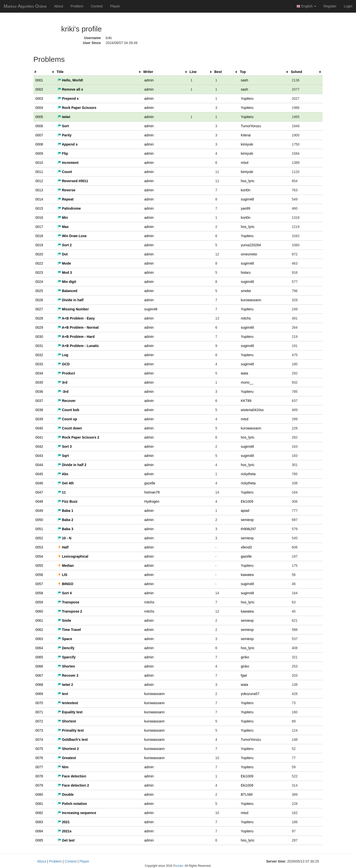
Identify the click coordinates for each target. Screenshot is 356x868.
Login (348, 6)
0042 (39, 446)
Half (63, 547)
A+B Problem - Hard (76, 337)
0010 (39, 163)
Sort (63, 126)
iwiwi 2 (65, 685)
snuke (179, 866)
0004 (39, 108)
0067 (39, 675)
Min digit (67, 282)
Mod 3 (65, 273)
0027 (39, 309)
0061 (39, 620)
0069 (39, 694)
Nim (63, 767)
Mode (64, 263)
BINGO (66, 584)
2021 (64, 822)
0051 (39, 529)
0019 (39, 245)
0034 (39, 373)
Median (66, 566)
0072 (39, 721)
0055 (39, 566)
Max (63, 227)
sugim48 (247, 199)
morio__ (247, 382)
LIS (63, 575)
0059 (39, 602)
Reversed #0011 (73, 181)
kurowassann (251, 300)
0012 (39, 181)
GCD (64, 364)
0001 (39, 80)
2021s (65, 831)
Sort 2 (65, 245)
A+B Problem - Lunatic (78, 346)
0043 (39, 456)
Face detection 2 (73, 785)
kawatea (247, 575)
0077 (39, 767)
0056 (39, 575)
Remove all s (70, 89)
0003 (39, 99)
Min (63, 218)
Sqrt (63, 456)
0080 (39, 794)
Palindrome (69, 208)
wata (245, 373)
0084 (39, 831)
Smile (64, 620)
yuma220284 (251, 245)
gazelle (150, 483)
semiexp (247, 520)
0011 (39, 172)
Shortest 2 (68, 749)
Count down (70, 428)
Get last (66, 840)
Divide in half (71, 300)
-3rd (63, 392)
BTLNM (247, 794)
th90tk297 (248, 529)
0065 (39, 657)
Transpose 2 (70, 611)
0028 (39, 318)
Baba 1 (66, 511)
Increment (68, 163)
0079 (39, 785)
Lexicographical (73, 556)
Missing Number (73, 309)
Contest (97, 6)
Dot (63, 254)
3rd (63, 382)
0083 (39, 822)
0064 (39, 648)
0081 (39, 804)
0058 (39, 593)
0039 (39, 419)
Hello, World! (70, 80)
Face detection (72, 776)
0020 (39, 254)
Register (330, 6)
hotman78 (152, 492)
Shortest (67, 721)
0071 (39, 712)
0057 (39, 584)
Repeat (66, 199)
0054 (39, 556)
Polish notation (72, 804)
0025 (39, 291)
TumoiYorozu (251, 126)
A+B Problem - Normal (78, 327)
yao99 (245, 208)
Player (115, 6)
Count (65, 172)
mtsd (245, 163)
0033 (39, 364)
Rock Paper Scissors (77, 108)
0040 (39, 428)
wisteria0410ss (252, 410)
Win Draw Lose (72, 236)
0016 (39, 218)
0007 (39, 135)
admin (149, 80)
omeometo (249, 254)
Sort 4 (65, 593)
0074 (39, 740)
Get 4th (66, 483)
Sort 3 (65, 446)
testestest (68, 703)
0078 (39, 776)
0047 (39, 492)
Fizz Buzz (68, 501)
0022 (39, 263)
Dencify (66, 648)
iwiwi (64, 117)
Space (65, 639)
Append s (68, 144)
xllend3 (246, 547)
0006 (39, 126)
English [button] (306, 6)
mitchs (246, 318)
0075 (39, 749)
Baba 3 (66, 529)
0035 (39, 382)
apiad (245, 511)
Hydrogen (152, 501)
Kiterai (246, 135)
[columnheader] (44, 72)
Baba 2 (66, 520)
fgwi (244, 675)
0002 (39, 89)
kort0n (246, 190)
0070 (39, 703)
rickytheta (248, 474)
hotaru (246, 273)
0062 (39, 630)
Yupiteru (247, 99)
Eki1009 (247, 501)
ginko (245, 657)
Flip (63, 153)
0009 (39, 153)
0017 (39, 227)
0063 (39, 639)
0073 (39, 730)
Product (66, 373)
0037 (39, 401)
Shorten (66, 666)
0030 (39, 337)
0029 (39, 327)
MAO (25, 6)
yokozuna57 (250, 694)
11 (62, 492)
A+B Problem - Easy (76, 318)
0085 (39, 840)
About (59, 6)
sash (245, 80)
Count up (67, 419)
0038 (39, 410)
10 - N (65, 538)
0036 (39, 392)
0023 (39, 273)
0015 (39, 208)
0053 (39, 547)
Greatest (67, 758)
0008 (39, 144)
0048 (39, 501)
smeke (246, 291)
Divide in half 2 (72, 465)
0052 (39, 538)
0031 (39, 346)
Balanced (67, 291)
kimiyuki (247, 144)
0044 (39, 465)
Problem (77, 6)
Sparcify (67, 657)
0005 (39, 117)
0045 (39, 474)
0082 (39, 813)
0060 (39, 611)
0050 (39, 520)
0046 (39, 483)
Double (66, 794)
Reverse (67, 190)
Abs (63, 474)
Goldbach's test (73, 740)
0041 (39, 437)
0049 (39, 511)
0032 (39, 355)
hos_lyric (248, 181)
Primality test (71, 730)
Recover (67, 401)
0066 (39, 666)
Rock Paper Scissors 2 (78, 437)
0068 (39, 685)
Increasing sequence (77, 813)
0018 (39, 236)
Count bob (68, 410)
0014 (39, 199)
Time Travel (69, 630)
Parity (65, 135)
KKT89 (246, 401)
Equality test (70, 712)
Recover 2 (68, 675)
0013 (39, 190)
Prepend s (68, 99)
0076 (39, 758)
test (63, 694)
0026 (39, 300)
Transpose (68, 602)
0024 (39, 282)
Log (63, 355)
